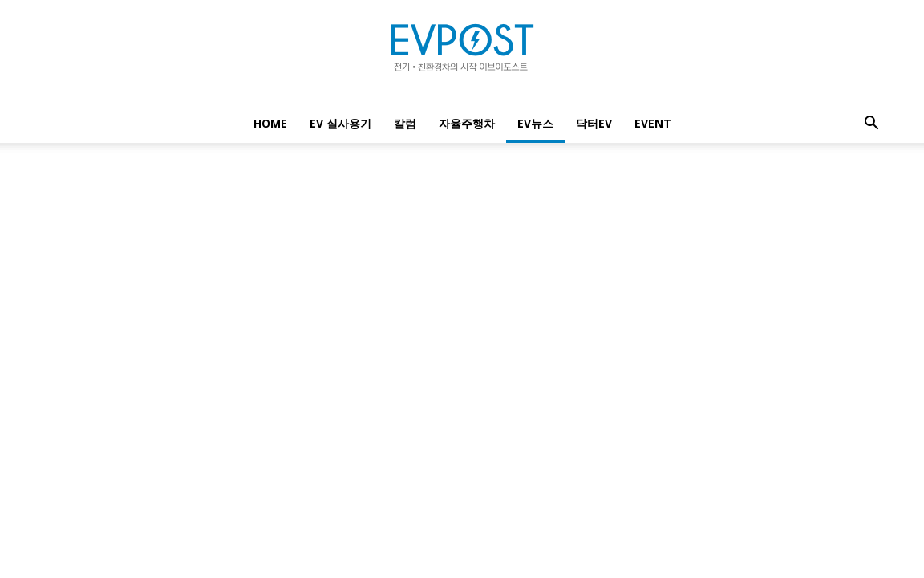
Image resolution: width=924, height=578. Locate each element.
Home (270, 123)
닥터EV (594, 123)
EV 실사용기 (340, 123)
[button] (871, 125)
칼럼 (405, 123)
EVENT (653, 123)
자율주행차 (467, 123)
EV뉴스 (535, 123)
